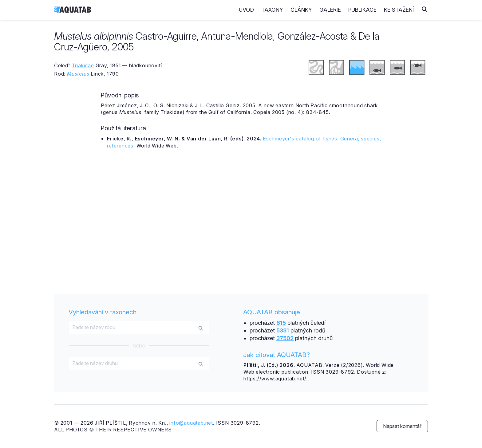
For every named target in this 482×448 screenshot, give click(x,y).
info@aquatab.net (191, 423)
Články (301, 10)
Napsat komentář (402, 426)
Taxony (272, 10)
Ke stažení (399, 10)
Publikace (362, 10)
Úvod (246, 10)
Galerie (330, 10)
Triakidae (83, 65)
